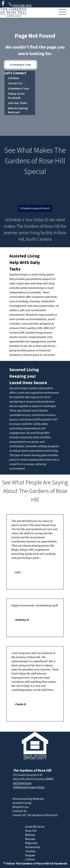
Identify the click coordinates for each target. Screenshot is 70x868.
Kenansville (33, 847)
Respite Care (21, 807)
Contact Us (15, 83)
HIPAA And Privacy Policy (29, 787)
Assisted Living (24, 256)
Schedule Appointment (35, 208)
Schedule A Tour (21, 65)
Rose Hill (31, 831)
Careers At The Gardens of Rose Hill (35, 815)
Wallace (30, 835)
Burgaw (30, 855)
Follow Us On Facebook (16, 96)
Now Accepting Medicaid (18, 110)
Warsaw (30, 839)
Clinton (30, 859)
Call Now (13, 78)
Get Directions (22, 783)
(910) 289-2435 (20, 5)
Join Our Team (17, 103)
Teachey (30, 851)
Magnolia (31, 843)
